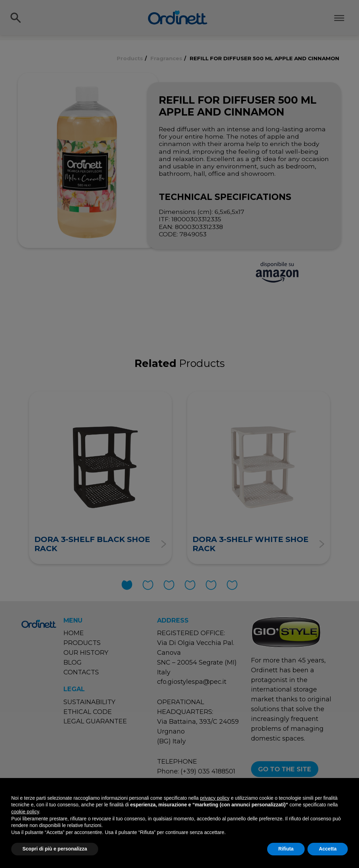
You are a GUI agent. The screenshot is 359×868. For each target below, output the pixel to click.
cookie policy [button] (25, 812)
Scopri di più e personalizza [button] (55, 849)
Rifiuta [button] (286, 849)
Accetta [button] (328, 849)
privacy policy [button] (215, 798)
